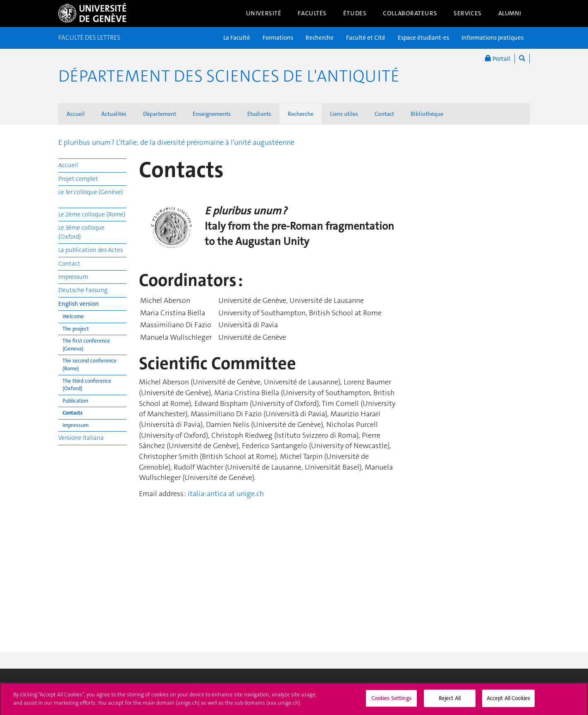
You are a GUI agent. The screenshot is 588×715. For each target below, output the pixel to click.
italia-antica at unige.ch (226, 494)
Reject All (450, 701)
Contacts (72, 413)
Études (355, 13)
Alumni (510, 13)
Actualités (114, 114)
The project (76, 329)
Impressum (73, 277)
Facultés (312, 13)
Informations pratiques (492, 38)
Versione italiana (81, 438)
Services (468, 13)
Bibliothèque (427, 114)
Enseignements (212, 114)
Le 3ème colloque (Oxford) (81, 232)
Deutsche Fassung (83, 290)
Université (264, 13)
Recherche (320, 38)
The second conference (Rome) (90, 365)
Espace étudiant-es (423, 38)
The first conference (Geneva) (86, 345)
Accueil (76, 114)
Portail (498, 59)
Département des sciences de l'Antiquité (229, 76)
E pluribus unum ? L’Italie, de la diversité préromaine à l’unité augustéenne (176, 142)
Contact (384, 114)
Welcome (73, 316)
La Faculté (237, 38)
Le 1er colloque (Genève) (91, 192)
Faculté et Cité (366, 38)
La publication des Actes (91, 250)
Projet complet (78, 179)
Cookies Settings (391, 701)
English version (79, 304)
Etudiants (259, 114)
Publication (75, 401)
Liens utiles (344, 114)
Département (160, 114)
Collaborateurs (410, 13)
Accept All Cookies (508, 701)
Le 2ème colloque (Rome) (92, 214)
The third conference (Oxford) (87, 385)
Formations (278, 38)
